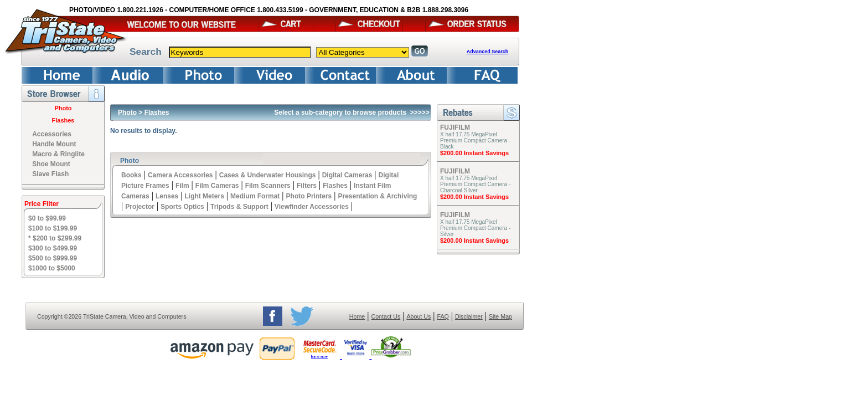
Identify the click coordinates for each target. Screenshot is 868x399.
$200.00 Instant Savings (474, 153)
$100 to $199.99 (53, 228)
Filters (307, 186)
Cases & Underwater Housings (268, 175)
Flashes (63, 120)
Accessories (52, 134)
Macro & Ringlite (58, 154)
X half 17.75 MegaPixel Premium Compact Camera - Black (475, 140)
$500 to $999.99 (53, 258)
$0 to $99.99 (47, 218)
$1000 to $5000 (52, 268)
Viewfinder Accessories (312, 207)
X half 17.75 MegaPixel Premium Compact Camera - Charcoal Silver (475, 184)
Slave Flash (50, 174)
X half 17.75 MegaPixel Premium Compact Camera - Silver (475, 228)
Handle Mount (54, 144)
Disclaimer (469, 316)
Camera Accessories (180, 175)
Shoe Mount (51, 164)
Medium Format (255, 196)
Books (131, 175)
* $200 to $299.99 (55, 238)
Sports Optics (182, 207)
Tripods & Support (239, 207)
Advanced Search (488, 52)
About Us (418, 316)
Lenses (167, 196)
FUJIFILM (455, 127)
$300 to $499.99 (53, 248)
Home (357, 316)
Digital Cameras (347, 175)
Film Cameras (217, 186)
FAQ (443, 316)
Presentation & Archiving (377, 196)
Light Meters (204, 196)
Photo (63, 108)
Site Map (500, 316)
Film (182, 186)
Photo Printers (309, 196)
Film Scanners (268, 186)
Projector (140, 207)
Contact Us (386, 316)
